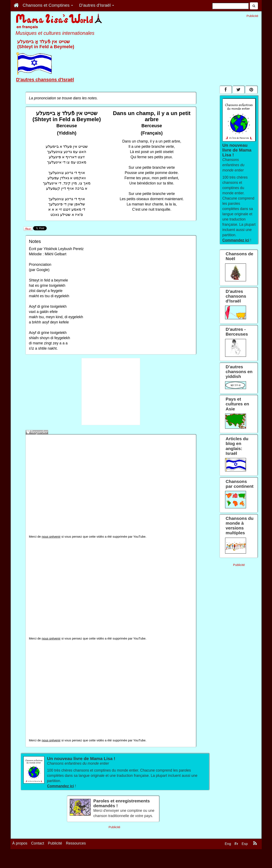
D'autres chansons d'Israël (45, 80)
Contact (38, 843)
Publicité (55, 843)
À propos (20, 843)
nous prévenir (51, 537)
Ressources (76, 843)
